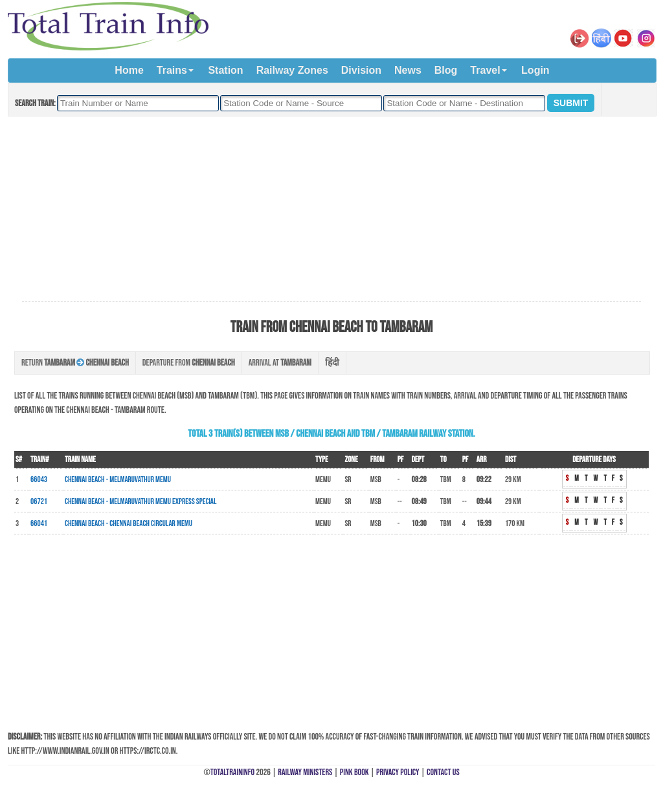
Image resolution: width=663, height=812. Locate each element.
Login (535, 70)
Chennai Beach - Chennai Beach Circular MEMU (129, 523)
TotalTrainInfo (232, 772)
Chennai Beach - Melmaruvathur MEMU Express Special (141, 501)
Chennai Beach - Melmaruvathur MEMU (118, 479)
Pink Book (354, 772)
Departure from (189, 363)
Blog (446, 70)
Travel (485, 70)
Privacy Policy (398, 772)
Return (75, 363)
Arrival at (280, 363)
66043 (39, 479)
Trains (172, 70)
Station (225, 70)
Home (129, 70)
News (408, 70)
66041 (39, 523)
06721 (39, 501)
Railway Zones (292, 70)
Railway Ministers (305, 772)
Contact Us (443, 772)
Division (361, 70)
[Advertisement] (331, 210)
